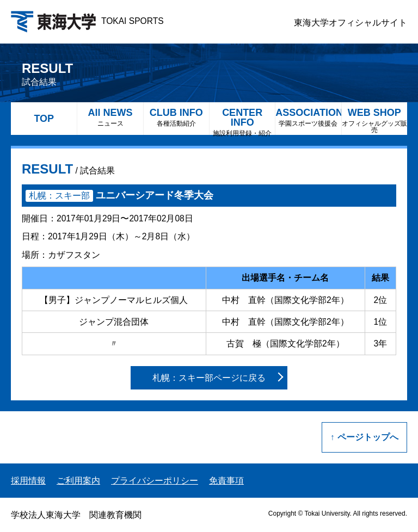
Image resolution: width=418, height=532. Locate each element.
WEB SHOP (374, 120)
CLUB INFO (176, 117)
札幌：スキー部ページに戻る (209, 378)
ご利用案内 (78, 481)
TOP (44, 119)
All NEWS (110, 117)
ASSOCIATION (308, 117)
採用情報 (28, 481)
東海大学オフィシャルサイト (351, 23)
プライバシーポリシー (155, 481)
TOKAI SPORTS (87, 21)
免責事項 (226, 481)
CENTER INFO (242, 121)
